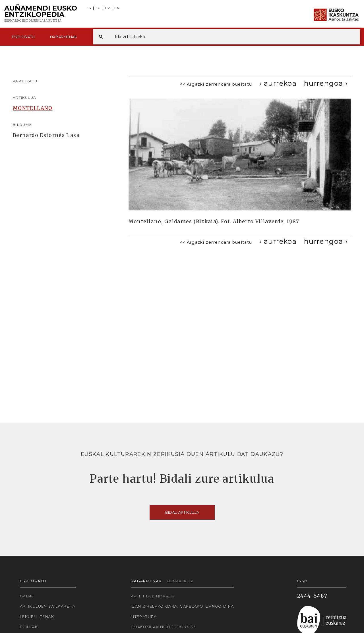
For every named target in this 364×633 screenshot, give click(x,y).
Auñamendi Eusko (41, 14)
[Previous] (278, 83)
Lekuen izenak (37, 616)
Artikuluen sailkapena (48, 606)
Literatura (144, 616)
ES (89, 8)
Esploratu (23, 37)
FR (107, 8)
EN (117, 8)
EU (98, 8)
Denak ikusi (180, 581)
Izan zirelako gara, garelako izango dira (182, 606)
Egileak (29, 627)
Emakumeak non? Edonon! (163, 627)
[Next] (326, 83)
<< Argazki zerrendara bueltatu (216, 84)
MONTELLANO (33, 108)
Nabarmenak (64, 37)
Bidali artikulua (182, 512)
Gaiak (27, 596)
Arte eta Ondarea (153, 596)
